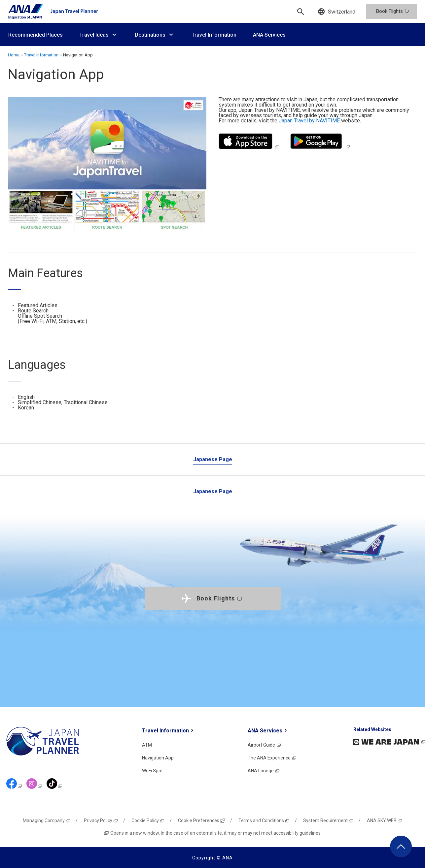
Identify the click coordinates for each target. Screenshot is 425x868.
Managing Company (47, 820)
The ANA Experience (272, 758)
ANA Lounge (264, 771)
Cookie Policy (148, 820)
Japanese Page (213, 459)
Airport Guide (265, 745)
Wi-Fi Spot (152, 771)
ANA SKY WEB (385, 820)
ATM (147, 745)
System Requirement (328, 820)
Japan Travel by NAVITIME (309, 121)
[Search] (301, 12)
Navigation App (158, 758)
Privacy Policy (101, 820)
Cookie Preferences (202, 820)
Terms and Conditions (264, 820)
